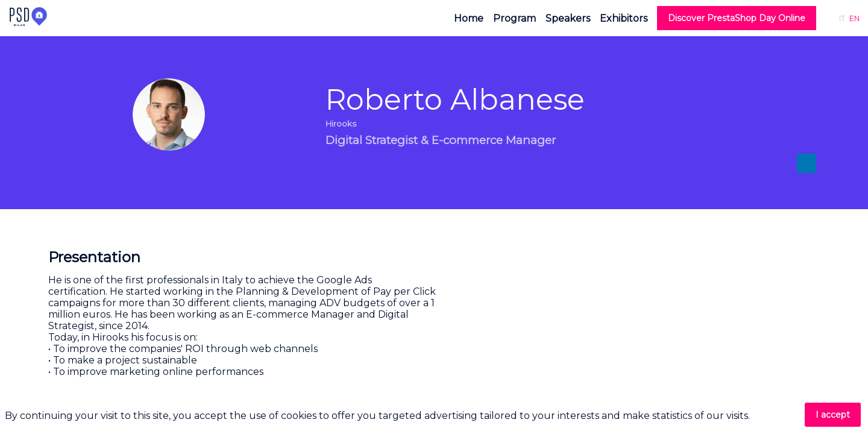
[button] (737, 18)
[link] (469, 18)
